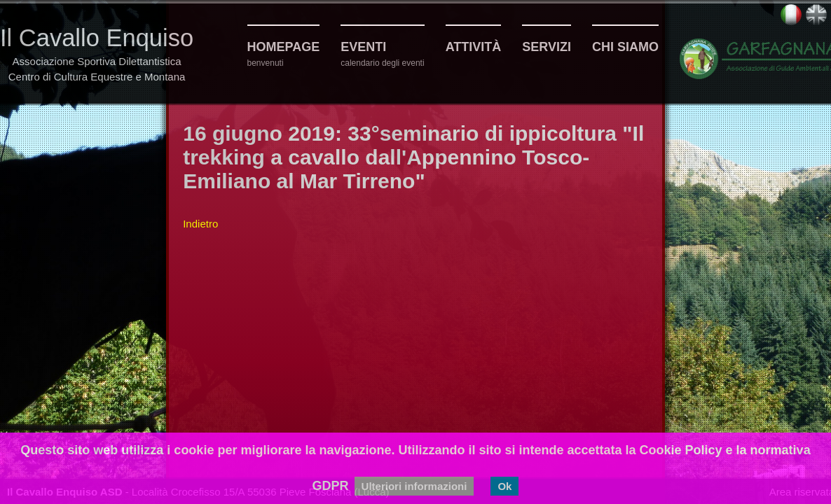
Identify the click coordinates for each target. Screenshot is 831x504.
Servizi (547, 47)
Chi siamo (625, 47)
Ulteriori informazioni (414, 486)
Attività (474, 47)
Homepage (284, 47)
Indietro (200, 224)
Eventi (363, 47)
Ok (504, 486)
